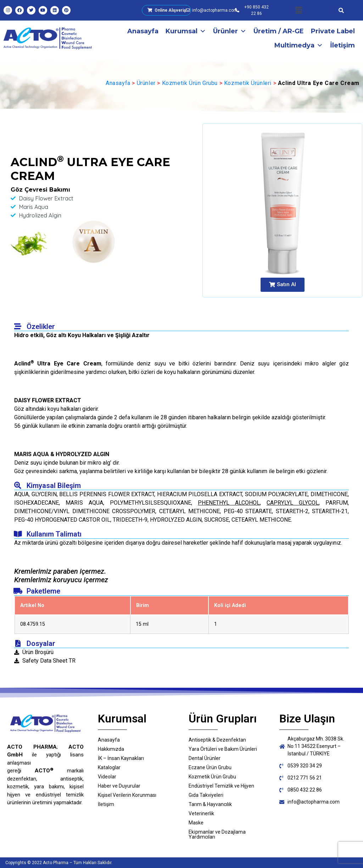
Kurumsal (186, 31)
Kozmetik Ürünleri (248, 83)
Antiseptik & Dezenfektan (217, 740)
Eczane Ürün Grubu (210, 767)
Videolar (107, 777)
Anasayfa (143, 31)
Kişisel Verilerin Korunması (127, 795)
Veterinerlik (201, 813)
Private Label (333, 31)
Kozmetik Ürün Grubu (190, 83)
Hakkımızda (111, 749)
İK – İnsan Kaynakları (121, 758)
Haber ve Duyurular (119, 786)
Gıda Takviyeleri (206, 795)
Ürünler (230, 31)
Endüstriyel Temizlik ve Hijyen (221, 786)
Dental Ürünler (205, 758)
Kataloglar (109, 767)
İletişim (342, 45)
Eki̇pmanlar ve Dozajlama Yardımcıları (217, 834)
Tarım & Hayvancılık (210, 804)
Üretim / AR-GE (279, 31)
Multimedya (299, 45)
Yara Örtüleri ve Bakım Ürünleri (223, 749)
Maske (196, 823)
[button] (299, 10)
